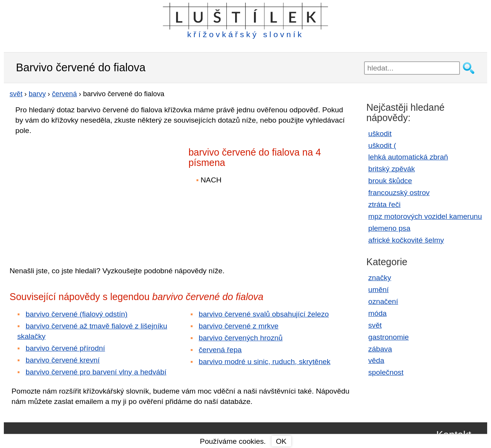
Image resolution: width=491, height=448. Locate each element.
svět (375, 325)
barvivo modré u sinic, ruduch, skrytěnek (264, 362)
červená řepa (220, 350)
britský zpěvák (392, 169)
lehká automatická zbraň (408, 157)
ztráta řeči (384, 204)
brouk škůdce (390, 181)
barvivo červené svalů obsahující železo (264, 314)
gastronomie (389, 337)
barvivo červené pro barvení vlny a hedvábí (96, 372)
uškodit (380, 134)
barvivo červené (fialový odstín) (77, 314)
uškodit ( (382, 145)
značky (380, 278)
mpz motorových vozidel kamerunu (425, 216)
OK (281, 441)
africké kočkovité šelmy (406, 240)
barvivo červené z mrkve (239, 326)
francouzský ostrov (399, 193)
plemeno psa (389, 228)
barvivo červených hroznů (241, 338)
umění (378, 290)
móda (377, 313)
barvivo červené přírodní (65, 348)
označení (383, 301)
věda (376, 360)
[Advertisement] (77, 195)
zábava (380, 349)
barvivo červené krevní (63, 360)
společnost (386, 372)
